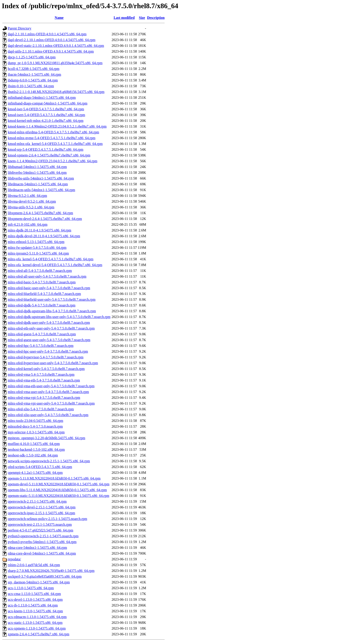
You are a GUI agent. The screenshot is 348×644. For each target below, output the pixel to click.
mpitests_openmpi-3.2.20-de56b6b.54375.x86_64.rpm (46, 438)
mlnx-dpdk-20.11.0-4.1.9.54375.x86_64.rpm (40, 230)
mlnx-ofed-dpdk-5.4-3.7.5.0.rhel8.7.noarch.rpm (42, 305)
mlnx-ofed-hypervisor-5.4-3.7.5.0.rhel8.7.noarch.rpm (46, 357)
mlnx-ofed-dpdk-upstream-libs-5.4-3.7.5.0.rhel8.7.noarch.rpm (52, 311)
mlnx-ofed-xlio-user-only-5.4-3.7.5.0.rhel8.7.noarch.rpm (48, 415)
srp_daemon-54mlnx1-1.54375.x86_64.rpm (39, 582)
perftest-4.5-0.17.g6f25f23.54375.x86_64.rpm (41, 530)
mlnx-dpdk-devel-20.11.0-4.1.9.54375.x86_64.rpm (44, 236)
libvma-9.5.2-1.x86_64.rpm (27, 196)
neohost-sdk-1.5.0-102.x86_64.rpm (33, 455)
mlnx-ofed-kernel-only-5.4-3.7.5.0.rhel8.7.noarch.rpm (46, 369)
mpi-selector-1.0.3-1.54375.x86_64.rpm (36, 432)
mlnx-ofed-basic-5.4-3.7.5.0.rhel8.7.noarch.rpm (42, 282)
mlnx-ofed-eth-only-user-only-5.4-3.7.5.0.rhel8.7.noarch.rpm (51, 328)
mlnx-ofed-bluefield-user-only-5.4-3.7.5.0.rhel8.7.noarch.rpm (52, 299)
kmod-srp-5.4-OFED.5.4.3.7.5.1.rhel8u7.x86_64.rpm (45, 149)
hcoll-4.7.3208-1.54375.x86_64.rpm (34, 69)
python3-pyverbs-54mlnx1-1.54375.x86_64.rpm (42, 542)
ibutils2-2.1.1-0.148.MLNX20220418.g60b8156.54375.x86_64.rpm (56, 92)
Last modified (124, 18)
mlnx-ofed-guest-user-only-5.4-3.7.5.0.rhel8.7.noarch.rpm (49, 340)
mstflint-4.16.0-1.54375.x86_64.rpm (34, 444)
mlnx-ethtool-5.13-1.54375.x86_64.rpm (36, 242)
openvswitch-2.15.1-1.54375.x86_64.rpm (37, 501)
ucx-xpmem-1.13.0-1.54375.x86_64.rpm (37, 628)
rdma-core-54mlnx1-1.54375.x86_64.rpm (37, 548)
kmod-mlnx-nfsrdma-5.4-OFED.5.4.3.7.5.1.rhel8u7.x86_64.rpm (53, 132)
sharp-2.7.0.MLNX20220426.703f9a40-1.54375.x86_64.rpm (51, 571)
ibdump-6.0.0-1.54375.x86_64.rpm (33, 80)
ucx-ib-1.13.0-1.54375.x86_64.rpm (33, 605)
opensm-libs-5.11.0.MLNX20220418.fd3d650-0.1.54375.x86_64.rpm (57, 490)
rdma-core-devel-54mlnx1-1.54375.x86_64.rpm (42, 553)
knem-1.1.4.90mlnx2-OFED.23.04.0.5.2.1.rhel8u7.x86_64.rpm (53, 161)
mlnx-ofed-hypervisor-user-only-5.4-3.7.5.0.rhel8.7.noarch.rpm (53, 363)
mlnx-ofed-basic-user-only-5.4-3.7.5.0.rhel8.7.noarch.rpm (49, 288)
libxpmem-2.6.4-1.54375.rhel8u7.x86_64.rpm (40, 213)
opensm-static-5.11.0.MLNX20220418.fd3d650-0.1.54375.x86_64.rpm (58, 496)
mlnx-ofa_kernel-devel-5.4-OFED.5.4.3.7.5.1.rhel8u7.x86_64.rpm (55, 265)
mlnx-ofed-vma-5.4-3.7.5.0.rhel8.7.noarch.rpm (41, 374)
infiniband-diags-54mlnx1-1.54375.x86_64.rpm (42, 98)
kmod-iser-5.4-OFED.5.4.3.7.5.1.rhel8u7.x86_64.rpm (46, 109)
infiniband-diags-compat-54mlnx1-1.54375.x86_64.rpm (48, 103)
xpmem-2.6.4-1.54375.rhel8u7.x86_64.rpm (39, 634)
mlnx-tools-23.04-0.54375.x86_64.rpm (36, 421)
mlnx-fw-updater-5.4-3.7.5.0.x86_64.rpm (37, 248)
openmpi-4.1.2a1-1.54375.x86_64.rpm (35, 473)
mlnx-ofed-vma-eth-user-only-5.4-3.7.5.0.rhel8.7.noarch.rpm (51, 386)
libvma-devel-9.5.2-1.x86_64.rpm (32, 201)
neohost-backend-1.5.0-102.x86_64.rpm (36, 449)
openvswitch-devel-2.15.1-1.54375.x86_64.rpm (42, 507)
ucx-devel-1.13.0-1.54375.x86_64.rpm (35, 600)
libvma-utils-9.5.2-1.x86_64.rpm (31, 207)
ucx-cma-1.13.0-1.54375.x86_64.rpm (34, 594)
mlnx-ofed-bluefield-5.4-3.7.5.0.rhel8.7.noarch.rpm (44, 294)
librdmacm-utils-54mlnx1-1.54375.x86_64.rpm (42, 190)
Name (59, 18)
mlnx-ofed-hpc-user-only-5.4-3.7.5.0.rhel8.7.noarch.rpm (48, 351)
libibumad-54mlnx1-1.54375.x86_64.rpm (37, 167)
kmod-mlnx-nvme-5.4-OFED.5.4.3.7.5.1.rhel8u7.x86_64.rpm (52, 138)
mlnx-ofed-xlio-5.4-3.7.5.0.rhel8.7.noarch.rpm (41, 409)
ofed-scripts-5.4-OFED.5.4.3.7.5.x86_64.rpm (40, 467)
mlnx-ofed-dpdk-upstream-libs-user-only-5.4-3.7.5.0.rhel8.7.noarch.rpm (59, 317)
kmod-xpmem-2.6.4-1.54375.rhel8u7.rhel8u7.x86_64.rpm (49, 155)
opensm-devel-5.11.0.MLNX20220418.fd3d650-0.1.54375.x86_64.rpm (59, 484)
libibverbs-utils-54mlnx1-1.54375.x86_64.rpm (41, 178)
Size (142, 18)
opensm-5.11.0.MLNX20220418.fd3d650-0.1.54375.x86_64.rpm (54, 478)
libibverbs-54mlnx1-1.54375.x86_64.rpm (37, 173)
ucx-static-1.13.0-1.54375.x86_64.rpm (35, 623)
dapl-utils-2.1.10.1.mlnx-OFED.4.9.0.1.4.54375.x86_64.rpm (51, 51)
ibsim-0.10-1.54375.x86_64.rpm (31, 86)
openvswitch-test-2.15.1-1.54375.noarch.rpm (40, 524)
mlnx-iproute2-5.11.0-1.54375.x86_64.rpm (38, 253)
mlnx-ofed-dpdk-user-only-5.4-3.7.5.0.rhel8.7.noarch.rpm (49, 323)
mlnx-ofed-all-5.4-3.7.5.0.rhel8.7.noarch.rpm (40, 271)
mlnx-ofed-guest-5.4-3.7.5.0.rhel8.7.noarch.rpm (42, 334)
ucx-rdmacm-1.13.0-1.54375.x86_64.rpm (37, 617)
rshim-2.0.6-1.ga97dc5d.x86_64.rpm (34, 565)
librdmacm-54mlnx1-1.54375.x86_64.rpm (38, 184)
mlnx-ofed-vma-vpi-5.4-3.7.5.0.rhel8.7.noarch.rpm (44, 398)
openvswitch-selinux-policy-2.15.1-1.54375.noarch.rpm (47, 519)
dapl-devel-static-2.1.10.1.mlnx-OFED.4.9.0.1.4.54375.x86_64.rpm (56, 46)
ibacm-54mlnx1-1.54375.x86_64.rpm (34, 74)
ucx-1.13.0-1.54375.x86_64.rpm (31, 588)
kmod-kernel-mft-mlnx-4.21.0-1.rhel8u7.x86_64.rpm (46, 121)
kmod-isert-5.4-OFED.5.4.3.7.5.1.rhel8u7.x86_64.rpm (46, 115)
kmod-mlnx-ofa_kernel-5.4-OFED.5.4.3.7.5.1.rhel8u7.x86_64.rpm (55, 144)
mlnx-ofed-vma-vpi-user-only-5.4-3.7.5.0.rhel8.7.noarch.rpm (51, 403)
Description (156, 18)
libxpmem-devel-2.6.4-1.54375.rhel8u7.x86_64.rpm (45, 219)
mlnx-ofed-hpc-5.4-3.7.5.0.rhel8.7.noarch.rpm (41, 346)
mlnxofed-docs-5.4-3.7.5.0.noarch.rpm (35, 426)
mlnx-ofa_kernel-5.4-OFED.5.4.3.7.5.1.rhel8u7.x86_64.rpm (51, 259)
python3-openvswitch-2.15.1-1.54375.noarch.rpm (43, 536)
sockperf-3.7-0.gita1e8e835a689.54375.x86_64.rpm (45, 576)
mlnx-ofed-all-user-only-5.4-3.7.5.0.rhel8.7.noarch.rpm (47, 276)
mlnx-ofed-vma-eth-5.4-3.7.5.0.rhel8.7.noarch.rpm (44, 380)
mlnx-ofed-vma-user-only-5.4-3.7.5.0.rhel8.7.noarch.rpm (48, 392)
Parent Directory (20, 28)
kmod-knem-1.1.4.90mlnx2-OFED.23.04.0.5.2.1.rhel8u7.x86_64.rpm (57, 126)
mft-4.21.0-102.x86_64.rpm (28, 224)
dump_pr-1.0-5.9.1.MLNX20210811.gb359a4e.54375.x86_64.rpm (55, 63)
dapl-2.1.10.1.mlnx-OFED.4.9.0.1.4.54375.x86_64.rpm (47, 34)
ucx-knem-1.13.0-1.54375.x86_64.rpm (35, 611)
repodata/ (14, 559)
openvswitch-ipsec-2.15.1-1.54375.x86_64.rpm (42, 513)
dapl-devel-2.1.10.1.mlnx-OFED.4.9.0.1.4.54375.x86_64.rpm (52, 40)
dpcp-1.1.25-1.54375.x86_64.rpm (32, 57)
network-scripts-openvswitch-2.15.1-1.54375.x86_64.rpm (49, 461)
